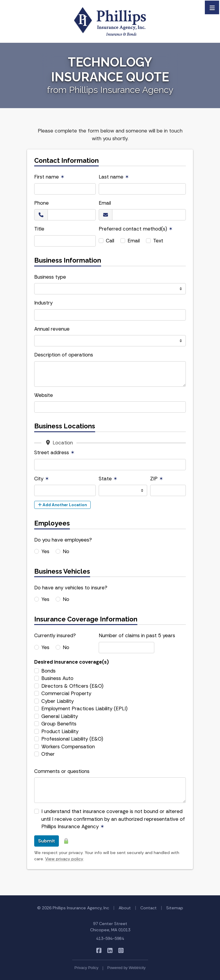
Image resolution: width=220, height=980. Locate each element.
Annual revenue (52, 329)
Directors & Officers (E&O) (72, 686)
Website (44, 395)
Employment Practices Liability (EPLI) (84, 708)
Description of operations (64, 355)
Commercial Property (66, 693)
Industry (43, 303)
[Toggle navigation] (212, 7)
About (125, 908)
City (42, 479)
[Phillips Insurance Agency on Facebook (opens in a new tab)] (99, 950)
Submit (47, 841)
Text (158, 241)
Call (110, 241)
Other (48, 754)
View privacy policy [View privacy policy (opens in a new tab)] (64, 859)
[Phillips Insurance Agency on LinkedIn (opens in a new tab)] (110, 950)
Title (39, 229)
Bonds (48, 671)
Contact (148, 908)
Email (105, 203)
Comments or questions (62, 771)
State (108, 479)
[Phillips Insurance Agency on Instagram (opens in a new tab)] (121, 950)
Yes (45, 551)
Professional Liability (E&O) (72, 739)
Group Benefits (59, 724)
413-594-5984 (110, 938)
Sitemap (175, 908)
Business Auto (57, 678)
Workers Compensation (68, 747)
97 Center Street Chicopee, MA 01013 (110, 927)
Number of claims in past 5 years (137, 635)
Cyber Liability (58, 701)
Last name (114, 177)
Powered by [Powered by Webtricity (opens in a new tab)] (126, 968)
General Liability (60, 716)
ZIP (157, 479)
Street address (54, 452)
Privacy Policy (86, 968)
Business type (50, 277)
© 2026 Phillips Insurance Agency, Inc (73, 908)
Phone (41, 203)
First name (49, 177)
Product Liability (60, 731)
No (66, 551)
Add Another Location (62, 505)
